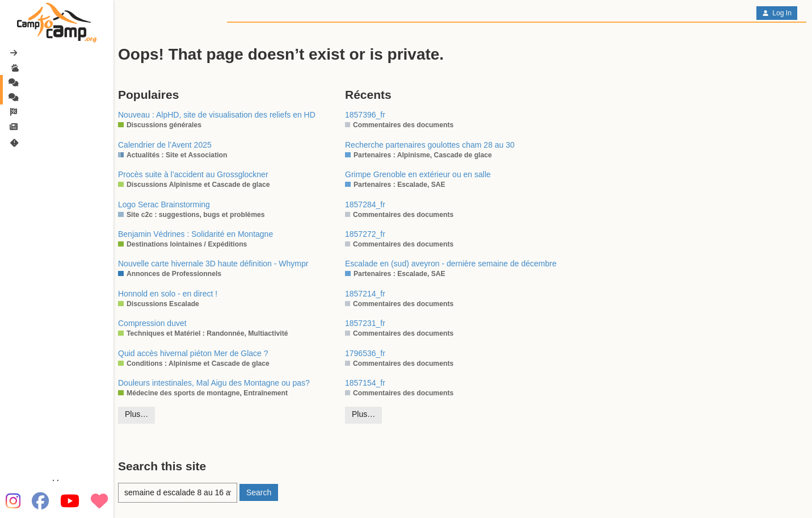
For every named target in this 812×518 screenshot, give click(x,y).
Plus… (136, 414)
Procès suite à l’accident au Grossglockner (193, 174)
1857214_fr (365, 294)
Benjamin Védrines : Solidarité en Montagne (195, 234)
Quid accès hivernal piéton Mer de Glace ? (193, 353)
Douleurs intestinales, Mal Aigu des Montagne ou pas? (214, 383)
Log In (777, 13)
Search (259, 492)
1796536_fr (365, 353)
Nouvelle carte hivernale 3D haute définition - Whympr (213, 264)
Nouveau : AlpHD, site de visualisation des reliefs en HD (217, 115)
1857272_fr (365, 234)
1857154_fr (365, 383)
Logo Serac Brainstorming (164, 204)
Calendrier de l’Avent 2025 (165, 145)
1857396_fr (365, 115)
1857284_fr (365, 204)
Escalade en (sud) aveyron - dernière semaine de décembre (451, 264)
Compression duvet (152, 323)
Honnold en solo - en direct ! (168, 294)
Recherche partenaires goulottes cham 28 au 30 (430, 145)
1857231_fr (365, 323)
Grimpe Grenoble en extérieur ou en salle (418, 174)
